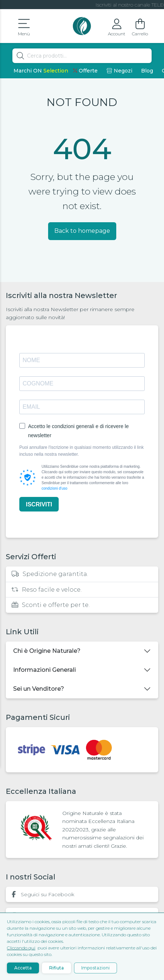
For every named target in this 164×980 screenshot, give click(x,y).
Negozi (119, 71)
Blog (147, 71)
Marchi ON (41, 71)
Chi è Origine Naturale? (47, 651)
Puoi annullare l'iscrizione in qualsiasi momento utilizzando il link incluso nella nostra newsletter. (81, 451)
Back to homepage (82, 231)
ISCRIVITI (39, 504)
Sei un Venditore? (39, 689)
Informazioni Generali (44, 670)
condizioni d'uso (54, 488)
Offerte (85, 71)
